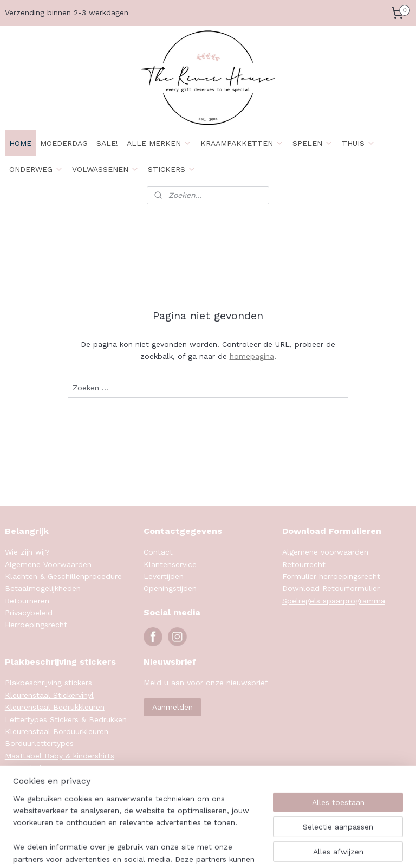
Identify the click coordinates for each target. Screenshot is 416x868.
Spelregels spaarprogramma (334, 601)
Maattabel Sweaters (42, 780)
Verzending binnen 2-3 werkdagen (67, 12)
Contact (158, 552)
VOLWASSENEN (106, 169)
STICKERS (172, 169)
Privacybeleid (29, 613)
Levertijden (164, 576)
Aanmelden (173, 707)
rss (276, 848)
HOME (20, 143)
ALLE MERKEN (159, 143)
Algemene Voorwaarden (48, 564)
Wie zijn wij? (27, 552)
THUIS (359, 143)
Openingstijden (170, 588)
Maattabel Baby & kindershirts (60, 756)
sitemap (253, 848)
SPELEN (313, 143)
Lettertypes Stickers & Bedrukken (66, 719)
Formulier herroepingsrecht (331, 576)
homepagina (252, 356)
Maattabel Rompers (41, 768)
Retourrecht (304, 564)
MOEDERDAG (64, 143)
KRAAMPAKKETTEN (242, 143)
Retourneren (27, 601)
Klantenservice (170, 564)
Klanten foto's (31, 792)
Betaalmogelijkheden (43, 588)
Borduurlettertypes (39, 743)
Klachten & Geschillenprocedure (63, 576)
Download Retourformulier (331, 588)
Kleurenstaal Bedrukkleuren (55, 707)
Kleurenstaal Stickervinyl (49, 695)
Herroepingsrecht (36, 625)
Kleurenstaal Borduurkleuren (57, 731)
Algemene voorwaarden (325, 552)
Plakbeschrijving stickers (48, 683)
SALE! (107, 143)
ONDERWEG (36, 169)
